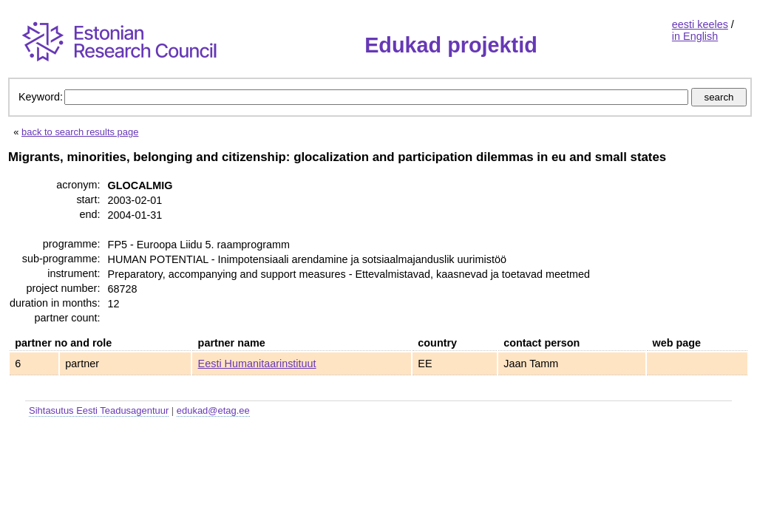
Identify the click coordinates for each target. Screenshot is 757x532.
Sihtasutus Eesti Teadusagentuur (99, 410)
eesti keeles (700, 24)
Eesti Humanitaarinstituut (257, 364)
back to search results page (80, 132)
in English (695, 36)
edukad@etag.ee (213, 410)
